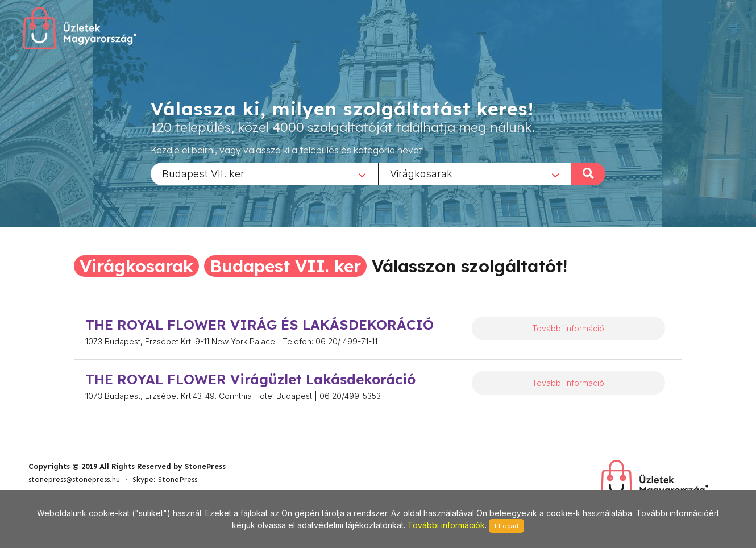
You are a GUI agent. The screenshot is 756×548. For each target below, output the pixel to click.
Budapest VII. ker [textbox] (203, 173)
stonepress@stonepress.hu (74, 479)
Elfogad (506, 526)
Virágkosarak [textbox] (421, 173)
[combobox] (264, 173)
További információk (446, 525)
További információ (568, 328)
